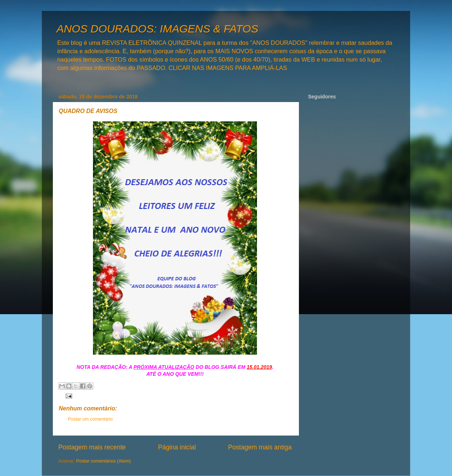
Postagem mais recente (92, 447)
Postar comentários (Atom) (104, 461)
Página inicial (177, 447)
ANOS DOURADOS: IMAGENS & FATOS (157, 29)
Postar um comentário (90, 419)
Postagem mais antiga (260, 447)
